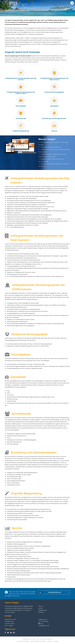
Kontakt (56, 641)
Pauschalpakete (21, 102)
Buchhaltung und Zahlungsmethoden (54, 114)
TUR (13, 3)
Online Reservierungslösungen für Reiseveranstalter (19, 608)
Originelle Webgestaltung (21, 127)
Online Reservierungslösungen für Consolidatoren (18, 610)
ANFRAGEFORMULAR (54, 592)
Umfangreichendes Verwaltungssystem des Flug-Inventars (21, 75)
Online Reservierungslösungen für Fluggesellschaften (19, 606)
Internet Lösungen (10, 612)
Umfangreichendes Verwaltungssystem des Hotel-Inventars (54, 75)
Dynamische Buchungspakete (54, 88)
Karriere (40, 608)
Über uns (41, 606)
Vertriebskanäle (21, 114)
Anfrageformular (43, 610)
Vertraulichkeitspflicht (23, 641)
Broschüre (41, 612)
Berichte (54, 127)
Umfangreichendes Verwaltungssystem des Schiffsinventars (21, 88)
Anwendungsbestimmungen (38, 641)
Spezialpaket (54, 102)
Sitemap (50, 641)
